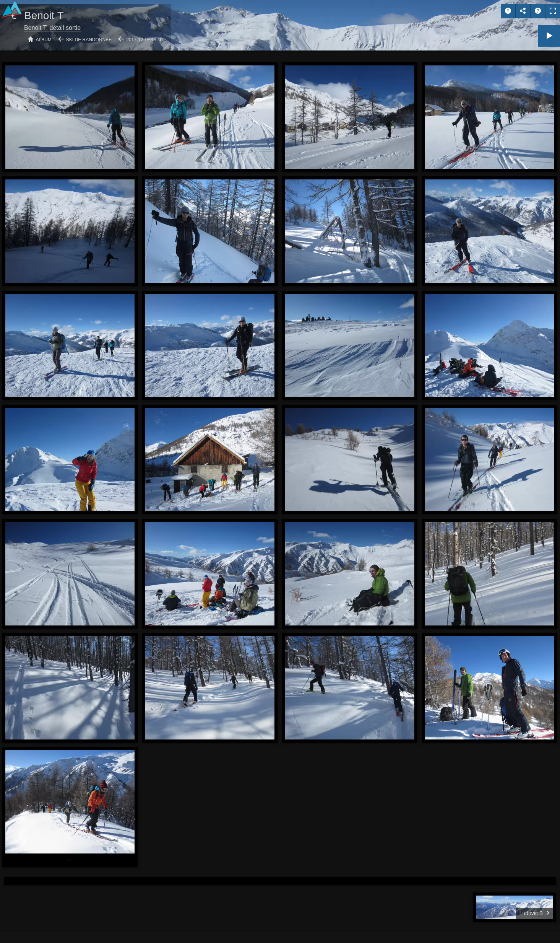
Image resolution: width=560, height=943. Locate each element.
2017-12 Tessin (144, 40)
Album (44, 40)
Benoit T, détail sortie (52, 28)
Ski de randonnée (89, 40)
